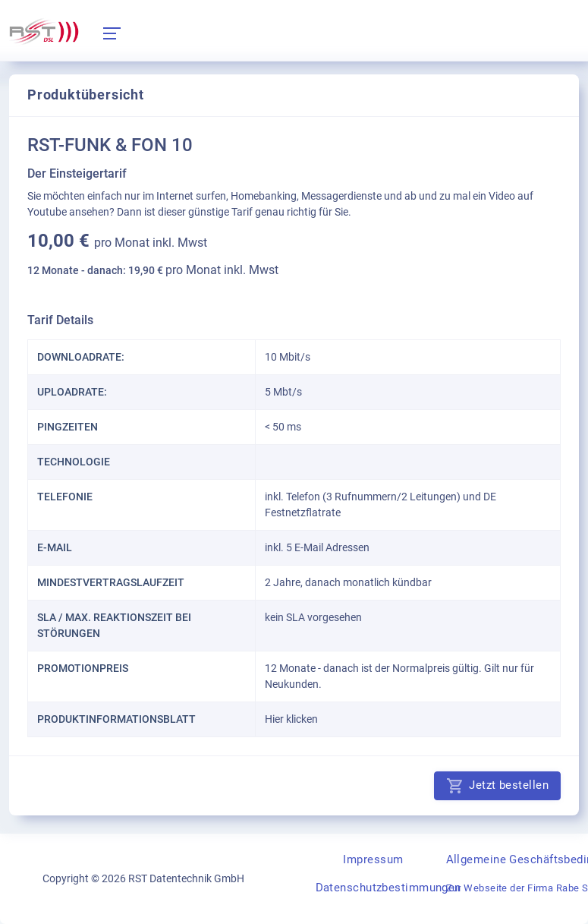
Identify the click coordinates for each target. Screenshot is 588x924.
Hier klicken (291, 719)
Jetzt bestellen (497, 786)
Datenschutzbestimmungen (388, 888)
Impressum (373, 859)
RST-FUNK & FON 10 (110, 145)
